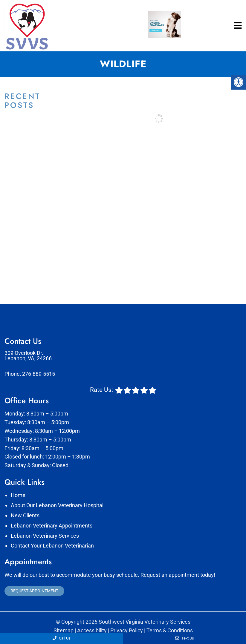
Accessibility (92, 631)
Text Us (185, 638)
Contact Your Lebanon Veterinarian (52, 546)
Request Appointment (34, 591)
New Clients (25, 515)
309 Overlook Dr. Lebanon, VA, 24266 (28, 356)
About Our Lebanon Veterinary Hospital (57, 505)
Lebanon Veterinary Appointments (52, 526)
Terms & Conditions (170, 631)
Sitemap (64, 631)
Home (18, 495)
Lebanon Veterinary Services (45, 536)
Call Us (62, 638)
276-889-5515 (39, 374)
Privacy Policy (127, 631)
